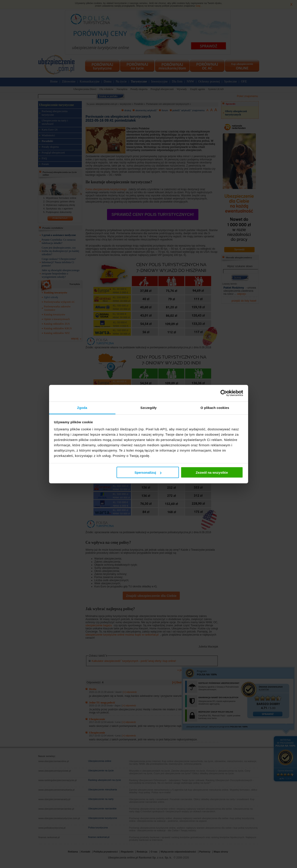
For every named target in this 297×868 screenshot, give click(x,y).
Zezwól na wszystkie (212, 472)
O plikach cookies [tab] (215, 407)
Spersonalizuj (148, 472)
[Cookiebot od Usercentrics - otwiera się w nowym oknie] (224, 393)
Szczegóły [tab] (148, 407)
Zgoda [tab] (82, 407)
